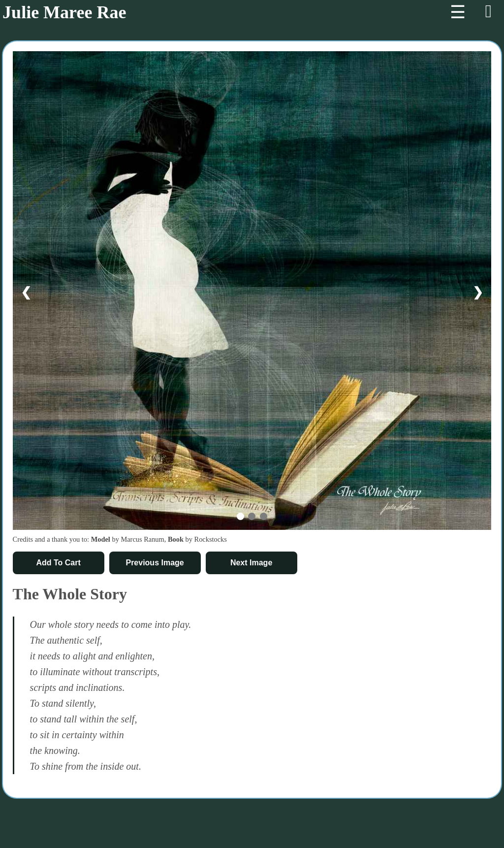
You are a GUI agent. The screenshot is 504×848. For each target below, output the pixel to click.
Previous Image (155, 563)
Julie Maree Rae (64, 12)
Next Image (251, 563)
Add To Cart (58, 563)
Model (101, 539)
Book (176, 539)
